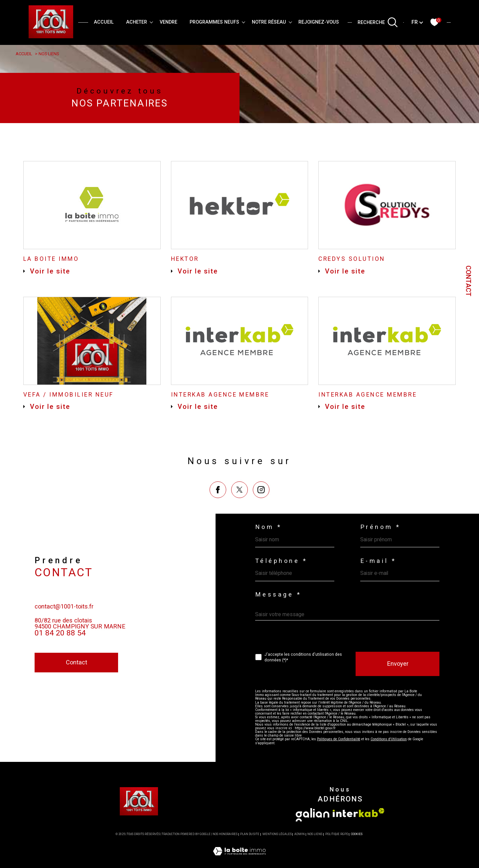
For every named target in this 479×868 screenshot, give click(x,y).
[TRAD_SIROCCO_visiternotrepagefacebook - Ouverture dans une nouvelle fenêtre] (218, 519)
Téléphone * (282, 572)
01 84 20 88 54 (60, 657)
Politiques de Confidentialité (339, 757)
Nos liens (315, 853)
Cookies (357, 853)
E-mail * (379, 572)
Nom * (269, 537)
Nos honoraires (225, 853)
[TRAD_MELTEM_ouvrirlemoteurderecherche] (378, 22)
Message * (279, 607)
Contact (468, 281)
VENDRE (168, 22)
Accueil (104, 22)
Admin (300, 853)
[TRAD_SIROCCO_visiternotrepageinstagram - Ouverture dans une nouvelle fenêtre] (261, 519)
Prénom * (382, 537)
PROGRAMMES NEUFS (214, 22)
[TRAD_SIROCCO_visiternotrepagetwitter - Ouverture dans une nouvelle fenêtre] (239, 519)
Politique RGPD (337, 853)
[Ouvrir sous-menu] (151, 22)
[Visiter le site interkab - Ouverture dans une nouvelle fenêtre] (359, 832)
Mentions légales (277, 853)
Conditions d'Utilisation (389, 757)
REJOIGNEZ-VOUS (319, 22)
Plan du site (250, 853)
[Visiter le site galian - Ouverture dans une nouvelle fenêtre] (313, 834)
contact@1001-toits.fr (66, 630)
